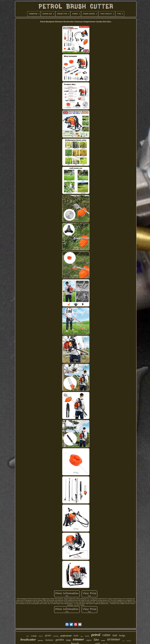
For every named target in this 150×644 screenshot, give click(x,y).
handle (87, 636)
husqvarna (129, 641)
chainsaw (49, 640)
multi (76, 635)
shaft (28, 636)
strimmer (114, 639)
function (40, 640)
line (68, 640)
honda (103, 640)
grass (48, 635)
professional (66, 636)
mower (41, 636)
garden (60, 640)
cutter (106, 635)
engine (89, 640)
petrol (96, 635)
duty (82, 636)
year (123, 641)
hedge (122, 635)
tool (115, 635)
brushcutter (28, 639)
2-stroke (34, 636)
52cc (96, 640)
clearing (56, 636)
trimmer (78, 639)
